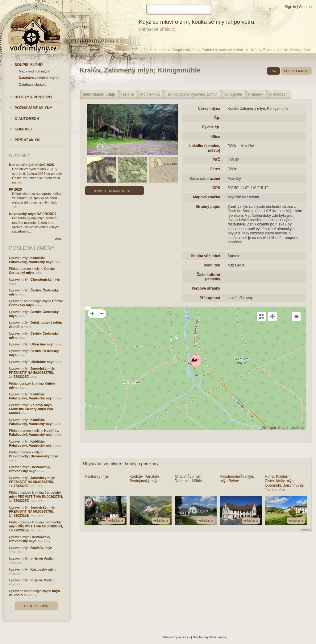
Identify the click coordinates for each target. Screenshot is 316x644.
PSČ (216, 160)
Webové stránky (206, 288)
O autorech (278, 94)
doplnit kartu (296, 71)
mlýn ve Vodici (42, 559)
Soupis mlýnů (184, 50)
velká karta (116, 520)
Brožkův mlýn (42, 548)
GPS (216, 188)
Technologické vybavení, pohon (191, 94)
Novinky (20, 155)
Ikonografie (233, 94)
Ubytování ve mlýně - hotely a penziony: (121, 464)
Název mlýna (209, 109)
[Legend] (296, 316)
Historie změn (36, 606)
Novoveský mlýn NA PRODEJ (33, 214)
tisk (273, 71)
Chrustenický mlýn (46, 279)
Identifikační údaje (99, 94)
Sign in (291, 7)
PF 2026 (15, 189)
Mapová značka (206, 197)
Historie (128, 94)
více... (59, 238)
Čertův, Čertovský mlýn (32, 271)
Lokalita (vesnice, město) (205, 148)
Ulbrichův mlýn (43, 344)
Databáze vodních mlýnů (223, 50)
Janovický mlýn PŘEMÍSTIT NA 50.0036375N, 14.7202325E (32, 373)
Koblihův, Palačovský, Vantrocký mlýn (31, 260)
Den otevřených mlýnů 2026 (31, 165)
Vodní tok (212, 265)
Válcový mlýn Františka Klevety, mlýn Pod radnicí (31, 409)
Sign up (305, 7)
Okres (215, 169)
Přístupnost (210, 298)
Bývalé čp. (211, 127)
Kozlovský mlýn (43, 569)
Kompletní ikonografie (114, 191)
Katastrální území (205, 179)
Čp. (217, 118)
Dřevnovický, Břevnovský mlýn (34, 456)
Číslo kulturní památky (208, 277)
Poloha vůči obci (205, 256)
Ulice (216, 137)
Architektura (150, 94)
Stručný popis (208, 207)
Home (160, 50)
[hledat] (179, 9)
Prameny (256, 94)
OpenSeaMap (293, 427)
